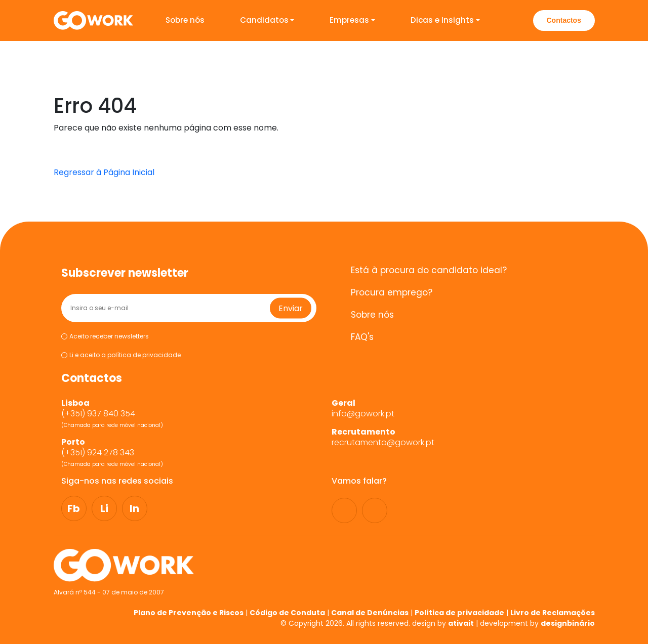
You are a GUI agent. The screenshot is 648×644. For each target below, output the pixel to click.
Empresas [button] (349, 20)
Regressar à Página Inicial (104, 172)
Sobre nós (185, 20)
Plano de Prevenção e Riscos (189, 613)
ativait (461, 623)
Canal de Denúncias (370, 613)
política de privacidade (144, 355)
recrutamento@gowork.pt (383, 443)
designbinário (568, 623)
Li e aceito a (121, 355)
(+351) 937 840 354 (99, 414)
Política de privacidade (459, 613)
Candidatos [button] (264, 20)
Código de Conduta (287, 613)
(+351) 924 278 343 (99, 453)
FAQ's (362, 337)
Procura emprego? (392, 293)
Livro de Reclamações (553, 613)
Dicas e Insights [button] (442, 20)
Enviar (291, 308)
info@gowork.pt (363, 414)
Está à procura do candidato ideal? (429, 270)
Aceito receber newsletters (105, 336)
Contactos (564, 20)
